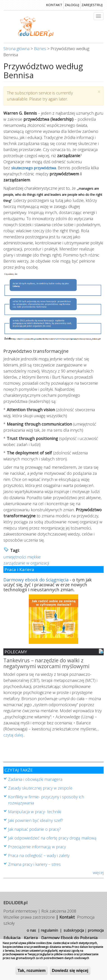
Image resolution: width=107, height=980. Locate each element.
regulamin (49, 930)
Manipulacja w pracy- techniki (35, 812)
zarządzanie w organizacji (26, 563)
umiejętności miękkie (22, 557)
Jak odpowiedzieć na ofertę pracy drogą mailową (52, 838)
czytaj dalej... (14, 735)
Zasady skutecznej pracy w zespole (40, 788)
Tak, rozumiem (32, 972)
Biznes (40, 49)
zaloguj (72, 5)
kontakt (54, 5)
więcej (98, 873)
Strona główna (16, 49)
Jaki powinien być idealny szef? (36, 820)
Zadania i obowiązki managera (35, 779)
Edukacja (12, 938)
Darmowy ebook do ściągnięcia (36, 580)
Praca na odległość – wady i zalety (39, 855)
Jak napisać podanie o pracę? (35, 829)
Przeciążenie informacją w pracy (37, 847)
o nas (31, 930)
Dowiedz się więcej (70, 972)
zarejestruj (92, 5)
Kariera (31, 938)
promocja (96, 930)
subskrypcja (74, 930)
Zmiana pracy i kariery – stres (34, 864)
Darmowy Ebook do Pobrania (69, 938)
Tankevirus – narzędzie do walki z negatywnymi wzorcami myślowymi (46, 664)
